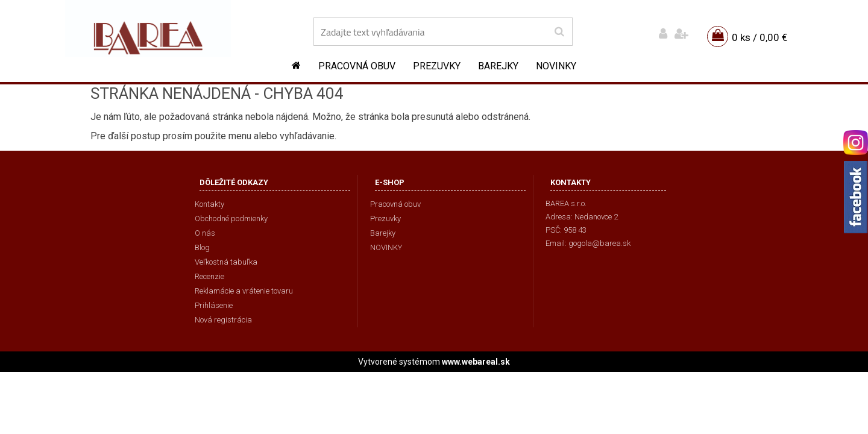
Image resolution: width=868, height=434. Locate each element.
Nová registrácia (223, 320)
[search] (559, 32)
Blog (202, 247)
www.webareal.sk (476, 362)
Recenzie (209, 276)
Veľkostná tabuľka (226, 262)
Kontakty (209, 204)
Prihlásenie (214, 305)
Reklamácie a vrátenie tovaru (244, 291)
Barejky (498, 66)
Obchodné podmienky (231, 219)
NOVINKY (556, 66)
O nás (205, 233)
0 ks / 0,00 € (759, 37)
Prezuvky (437, 66)
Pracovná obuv (357, 66)
